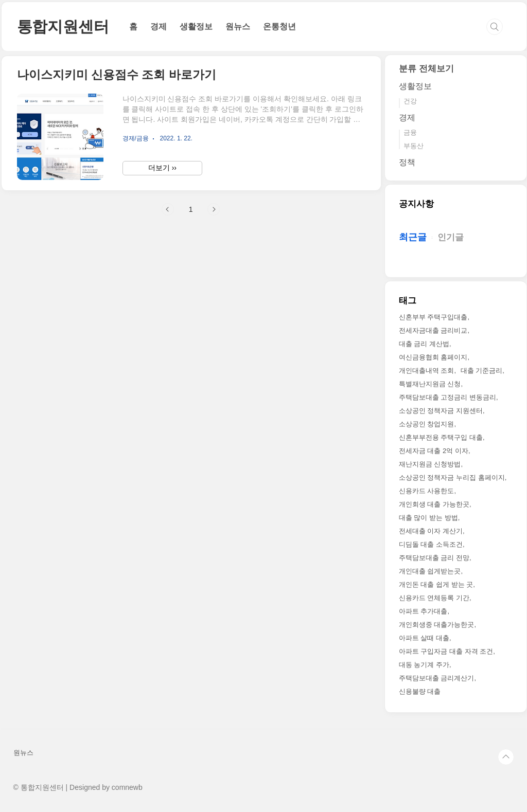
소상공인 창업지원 (427, 424)
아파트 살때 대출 (424, 638)
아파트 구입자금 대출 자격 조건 (446, 651)
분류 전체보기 (426, 69)
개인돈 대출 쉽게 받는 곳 (436, 584)
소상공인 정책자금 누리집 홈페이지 (452, 477)
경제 (159, 26)
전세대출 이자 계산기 (431, 531)
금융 (410, 132)
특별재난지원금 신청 (430, 384)
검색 (495, 27)
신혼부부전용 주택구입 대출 (441, 437)
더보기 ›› (162, 168)
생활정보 (196, 26)
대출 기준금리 (482, 371)
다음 (214, 209)
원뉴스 (238, 26)
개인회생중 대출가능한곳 (437, 625)
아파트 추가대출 (423, 611)
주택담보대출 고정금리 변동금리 (447, 397)
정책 (407, 162)
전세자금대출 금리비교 (433, 330)
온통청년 (279, 26)
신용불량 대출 (420, 691)
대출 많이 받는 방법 (428, 518)
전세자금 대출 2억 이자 (434, 451)
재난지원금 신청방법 (430, 464)
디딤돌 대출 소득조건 (431, 544)
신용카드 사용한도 (427, 491)
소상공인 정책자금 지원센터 (441, 411)
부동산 (414, 146)
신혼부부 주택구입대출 (433, 317)
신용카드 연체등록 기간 (434, 598)
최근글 (413, 237)
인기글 (451, 237)
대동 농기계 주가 (424, 665)
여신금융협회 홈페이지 (433, 357)
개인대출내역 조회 (427, 371)
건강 (410, 101)
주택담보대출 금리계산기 (437, 678)
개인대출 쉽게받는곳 (430, 571)
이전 (168, 209)
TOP (506, 757)
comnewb (127, 787)
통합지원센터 (63, 26)
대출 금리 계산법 (424, 344)
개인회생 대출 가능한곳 (434, 504)
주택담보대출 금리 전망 (434, 558)
